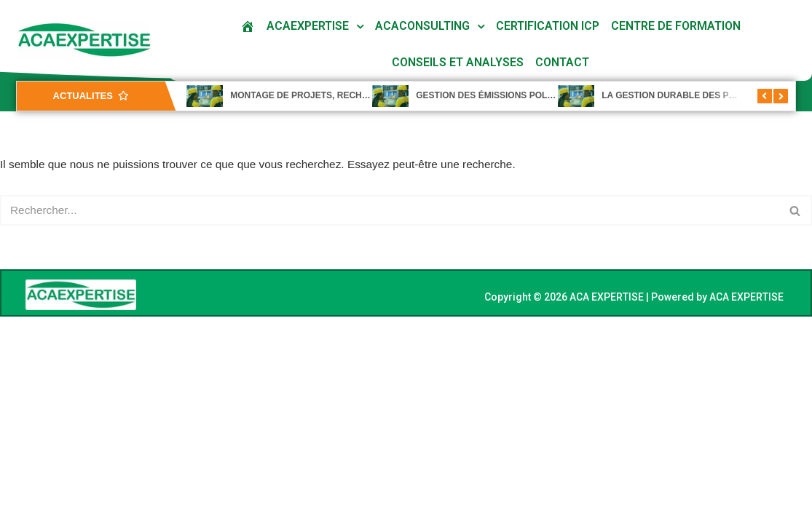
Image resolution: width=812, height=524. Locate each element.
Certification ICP (548, 26)
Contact (562, 62)
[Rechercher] (390, 212)
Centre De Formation (676, 26)
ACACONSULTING (422, 26)
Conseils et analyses (458, 62)
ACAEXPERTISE (308, 26)
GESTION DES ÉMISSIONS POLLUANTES (502, 95)
